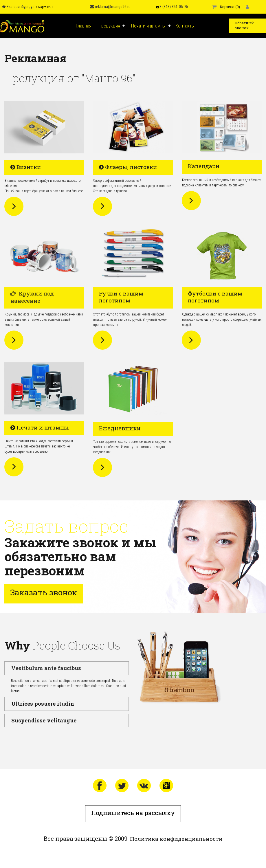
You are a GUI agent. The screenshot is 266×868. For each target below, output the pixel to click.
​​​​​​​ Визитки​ (26, 166)
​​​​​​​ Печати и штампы (41, 426)
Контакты (185, 25)
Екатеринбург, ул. (15, 7)
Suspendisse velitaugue (40, 717)
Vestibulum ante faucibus (42, 667)
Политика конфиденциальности (176, 839)
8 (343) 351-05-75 (170, 7)
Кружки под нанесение (32, 296)
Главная (84, 25)
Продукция (109, 25)
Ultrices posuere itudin (39, 701)
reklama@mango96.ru (105, 7)
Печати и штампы (148, 25)
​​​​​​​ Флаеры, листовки (129, 166)
